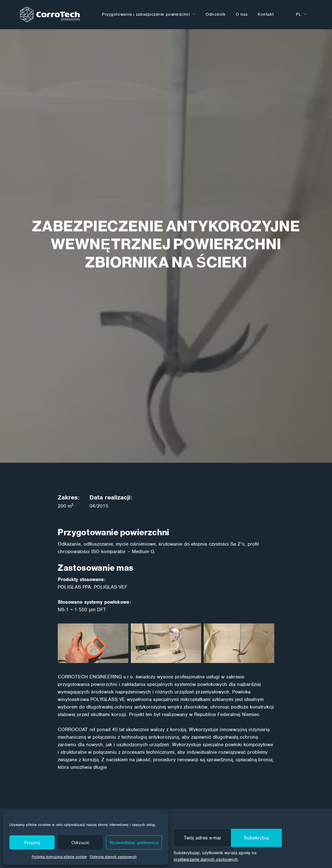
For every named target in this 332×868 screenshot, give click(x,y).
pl (299, 14)
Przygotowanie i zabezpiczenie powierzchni (146, 14)
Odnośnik (215, 14)
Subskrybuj (256, 838)
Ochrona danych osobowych (113, 857)
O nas (242, 14)
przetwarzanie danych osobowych (206, 859)
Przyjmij (32, 843)
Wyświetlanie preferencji (134, 843)
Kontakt (266, 14)
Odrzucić (80, 843)
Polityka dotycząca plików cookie (59, 857)
